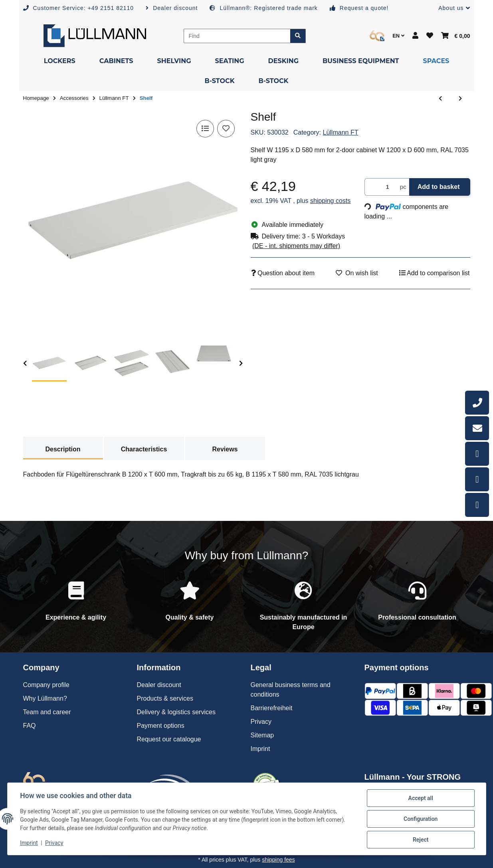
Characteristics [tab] (144, 449)
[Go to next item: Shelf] (460, 99)
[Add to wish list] (226, 129)
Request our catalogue (169, 739)
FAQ (30, 726)
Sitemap (262, 735)
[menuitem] (60, 61)
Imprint (29, 843)
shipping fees (278, 860)
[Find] (237, 36)
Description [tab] (63, 449)
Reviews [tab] (225, 449)
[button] (451, 8)
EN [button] (398, 36)
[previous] (25, 364)
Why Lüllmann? (45, 698)
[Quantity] (381, 187)
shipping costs (330, 201)
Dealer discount (159, 685)
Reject (421, 840)
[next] (241, 364)
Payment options (161, 726)
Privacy (54, 843)
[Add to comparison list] (205, 129)
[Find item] (298, 36)
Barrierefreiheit (272, 708)
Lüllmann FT (341, 132)
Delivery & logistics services (176, 712)
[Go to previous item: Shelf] (440, 99)
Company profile (47, 685)
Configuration (421, 819)
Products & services (165, 698)
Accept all (420, 798)
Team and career (47, 712)
